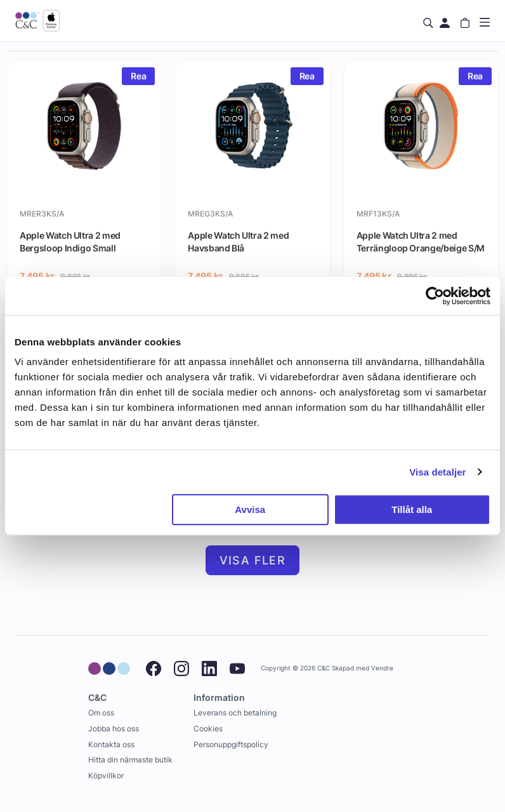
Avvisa (250, 509)
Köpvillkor (106, 775)
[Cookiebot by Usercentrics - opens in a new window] (435, 296)
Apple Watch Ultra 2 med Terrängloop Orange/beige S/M (421, 242)
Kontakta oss (111, 744)
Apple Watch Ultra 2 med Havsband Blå (238, 242)
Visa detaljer (437, 472)
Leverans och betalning (235, 713)
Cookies (208, 729)
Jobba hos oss (114, 729)
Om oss (101, 713)
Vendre (382, 668)
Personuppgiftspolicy (231, 744)
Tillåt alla (412, 509)
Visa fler (253, 560)
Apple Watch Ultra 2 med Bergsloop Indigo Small (70, 242)
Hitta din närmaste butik (130, 760)
